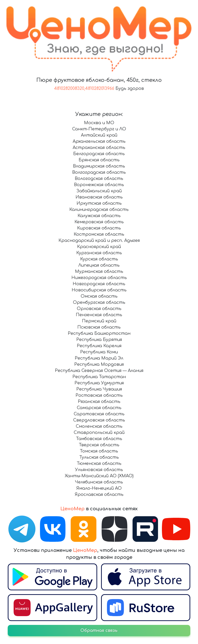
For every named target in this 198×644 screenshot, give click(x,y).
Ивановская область (99, 197)
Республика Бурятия (99, 340)
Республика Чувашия (99, 389)
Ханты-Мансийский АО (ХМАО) (99, 476)
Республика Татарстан (99, 377)
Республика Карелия (99, 346)
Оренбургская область (99, 303)
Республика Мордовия (99, 364)
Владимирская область (99, 166)
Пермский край (99, 321)
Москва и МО (99, 123)
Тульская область (99, 457)
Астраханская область (99, 148)
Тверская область (99, 445)
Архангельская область (99, 141)
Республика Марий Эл (99, 358)
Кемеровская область (99, 222)
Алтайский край (99, 135)
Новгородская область (99, 284)
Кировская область (99, 228)
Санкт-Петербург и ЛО (99, 129)
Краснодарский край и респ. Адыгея (99, 241)
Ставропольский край (99, 433)
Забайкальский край (99, 191)
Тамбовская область (99, 439)
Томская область (99, 451)
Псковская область (99, 327)
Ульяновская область (99, 470)
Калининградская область (99, 210)
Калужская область (99, 216)
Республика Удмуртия (99, 383)
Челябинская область (99, 482)
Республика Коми (99, 352)
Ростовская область (99, 395)
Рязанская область (99, 402)
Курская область (99, 259)
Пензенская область (99, 315)
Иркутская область (99, 203)
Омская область (99, 296)
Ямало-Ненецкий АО (99, 488)
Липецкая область (99, 265)
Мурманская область (99, 272)
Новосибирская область (99, 290)
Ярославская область (99, 495)
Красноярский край (99, 247)
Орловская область (99, 309)
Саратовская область (99, 414)
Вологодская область (99, 179)
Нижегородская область (99, 278)
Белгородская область (99, 154)
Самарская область (99, 408)
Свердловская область (99, 420)
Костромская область (99, 234)
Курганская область (99, 253)
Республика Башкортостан (99, 333)
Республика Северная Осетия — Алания (99, 371)
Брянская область (99, 160)
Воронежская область (99, 185)
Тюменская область (99, 464)
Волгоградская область (99, 172)
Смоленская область (99, 426)
